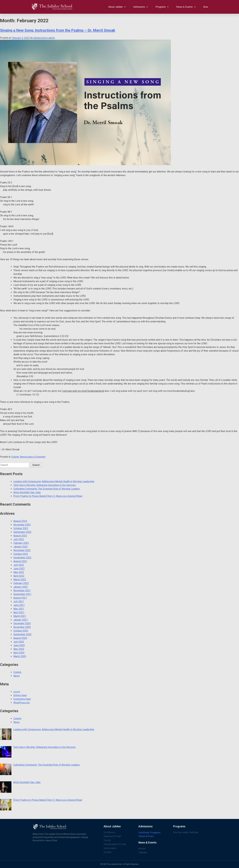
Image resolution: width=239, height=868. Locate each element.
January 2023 (21, 547)
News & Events (186, 7)
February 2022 (21, 583)
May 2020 (19, 649)
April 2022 (19, 576)
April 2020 (19, 653)
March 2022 (20, 580)
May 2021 (19, 609)
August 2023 (20, 536)
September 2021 (22, 594)
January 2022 (21, 587)
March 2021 (20, 616)
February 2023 (21, 543)
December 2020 (22, 623)
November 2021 (22, 591)
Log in (17, 692)
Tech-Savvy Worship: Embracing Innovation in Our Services (45, 485)
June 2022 (19, 569)
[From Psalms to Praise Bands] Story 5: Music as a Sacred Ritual (48, 496)
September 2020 (22, 634)
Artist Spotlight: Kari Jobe (27, 492)
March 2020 (20, 656)
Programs (162, 7)
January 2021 (21, 620)
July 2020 (19, 642)
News (23, 457)
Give (206, 7)
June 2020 (19, 645)
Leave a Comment (36, 457)
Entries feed (20, 695)
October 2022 (21, 554)
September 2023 (22, 532)
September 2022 (22, 558)
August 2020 (20, 638)
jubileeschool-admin (44, 38)
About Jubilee (117, 7)
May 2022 (19, 572)
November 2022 (22, 550)
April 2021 (19, 612)
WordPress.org (21, 703)
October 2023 (21, 528)
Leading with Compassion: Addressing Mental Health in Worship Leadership (54, 481)
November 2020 (22, 627)
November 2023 (22, 525)
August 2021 (20, 598)
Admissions (141, 7)
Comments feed (22, 699)
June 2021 (19, 605)
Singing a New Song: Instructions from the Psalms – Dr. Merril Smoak (58, 30)
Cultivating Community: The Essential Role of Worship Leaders (47, 489)
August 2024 (20, 521)
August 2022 (20, 561)
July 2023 (19, 539)
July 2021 (19, 601)
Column (15, 457)
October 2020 (21, 631)
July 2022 (19, 565)
